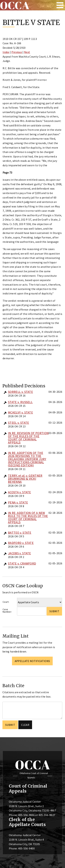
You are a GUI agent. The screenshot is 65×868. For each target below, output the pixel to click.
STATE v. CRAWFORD (22, 563)
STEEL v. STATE (18, 423)
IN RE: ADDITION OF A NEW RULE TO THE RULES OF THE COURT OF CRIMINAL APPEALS (28, 517)
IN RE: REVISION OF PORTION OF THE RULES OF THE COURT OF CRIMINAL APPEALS (28, 438)
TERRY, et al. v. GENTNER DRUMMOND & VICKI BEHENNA (25, 479)
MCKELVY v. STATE (20, 412)
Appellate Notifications (32, 661)
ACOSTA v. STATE (19, 492)
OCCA (32, 765)
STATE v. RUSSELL (20, 402)
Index (6, 52)
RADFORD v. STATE (21, 543)
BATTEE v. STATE (20, 533)
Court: (6, 602)
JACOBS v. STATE (19, 553)
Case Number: (7, 611)
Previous (17, 52)
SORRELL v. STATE (20, 392)
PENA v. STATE (18, 502)
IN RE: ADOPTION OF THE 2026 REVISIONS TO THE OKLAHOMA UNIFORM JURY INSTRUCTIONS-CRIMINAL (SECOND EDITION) (27, 459)
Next (27, 52)
